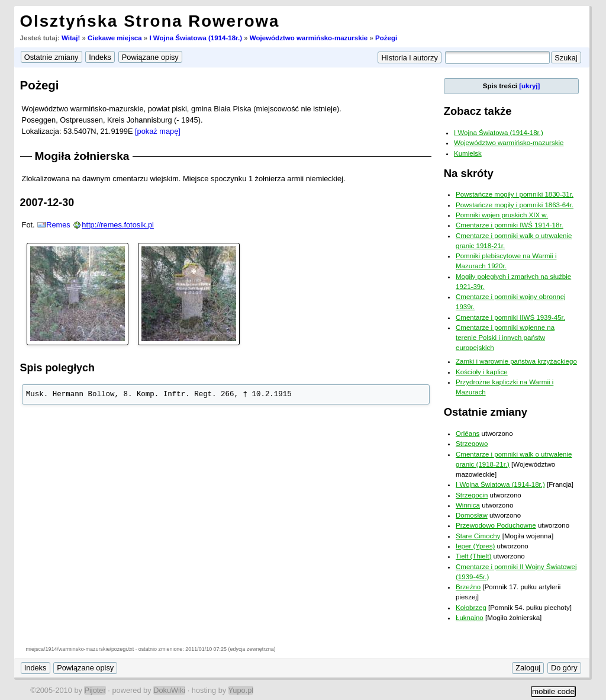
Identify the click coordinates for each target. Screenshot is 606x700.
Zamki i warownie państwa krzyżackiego (516, 361)
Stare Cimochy (478, 536)
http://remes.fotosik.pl (118, 225)
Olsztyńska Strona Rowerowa (150, 21)
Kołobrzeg (471, 608)
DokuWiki (169, 690)
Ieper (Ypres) (475, 546)
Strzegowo (472, 444)
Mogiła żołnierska (82, 156)
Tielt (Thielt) (473, 556)
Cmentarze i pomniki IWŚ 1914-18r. (510, 225)
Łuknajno (470, 618)
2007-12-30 (47, 203)
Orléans (468, 434)
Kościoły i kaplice (482, 372)
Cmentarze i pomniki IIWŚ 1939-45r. (510, 317)
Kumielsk (468, 153)
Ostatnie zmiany (486, 412)
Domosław (472, 515)
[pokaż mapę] (158, 131)
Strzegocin (472, 495)
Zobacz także (478, 111)
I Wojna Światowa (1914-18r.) (196, 38)
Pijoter (95, 690)
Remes (58, 225)
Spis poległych (57, 368)
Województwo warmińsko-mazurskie (309, 38)
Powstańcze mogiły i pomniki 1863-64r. (515, 205)
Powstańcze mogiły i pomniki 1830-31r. (515, 194)
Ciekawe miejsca (115, 38)
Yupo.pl (241, 690)
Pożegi (386, 38)
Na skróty (469, 173)
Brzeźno (468, 587)
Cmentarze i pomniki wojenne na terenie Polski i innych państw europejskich (505, 338)
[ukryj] (529, 86)
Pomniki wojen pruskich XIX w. (502, 215)
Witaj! (71, 38)
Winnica (468, 505)
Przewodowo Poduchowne (496, 525)
